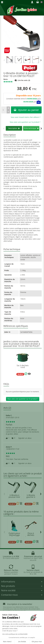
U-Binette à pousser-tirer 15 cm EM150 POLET (14, 498)
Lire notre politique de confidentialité (15, 634)
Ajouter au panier (26, 110)
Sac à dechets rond (23, 366)
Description (14, 128)
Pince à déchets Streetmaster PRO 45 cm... (31, 536)
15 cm (30, 186)
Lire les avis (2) (22, 80)
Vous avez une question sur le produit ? (25, 122)
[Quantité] (4, 110)
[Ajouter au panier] (21, 504)
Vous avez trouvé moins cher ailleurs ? (26, 117)
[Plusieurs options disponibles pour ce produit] (29, 374)
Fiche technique (31, 128)
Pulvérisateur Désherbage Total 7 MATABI (14, 536)
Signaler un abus (25, 438)
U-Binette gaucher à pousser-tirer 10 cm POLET (31, 498)
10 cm (21, 188)
